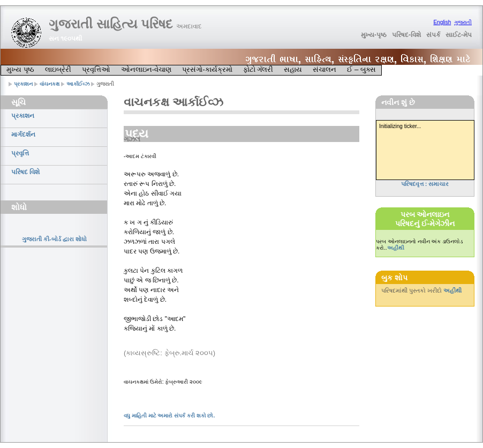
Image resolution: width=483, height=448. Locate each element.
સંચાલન (324, 69)
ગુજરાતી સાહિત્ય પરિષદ (125, 24)
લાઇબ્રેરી (58, 69)
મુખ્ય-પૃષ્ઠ (374, 35)
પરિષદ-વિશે (406, 35)
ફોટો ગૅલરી (258, 69)
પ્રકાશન (23, 84)
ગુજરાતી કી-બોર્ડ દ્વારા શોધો (54, 239)
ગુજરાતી (463, 22)
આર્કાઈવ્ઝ (78, 84)
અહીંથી (396, 248)
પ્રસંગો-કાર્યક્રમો (207, 69)
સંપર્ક (433, 35)
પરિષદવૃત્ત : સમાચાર (425, 184)
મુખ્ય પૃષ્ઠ (20, 69)
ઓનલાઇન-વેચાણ (146, 69)
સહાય (293, 69)
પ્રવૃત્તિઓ (96, 69)
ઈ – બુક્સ (361, 69)
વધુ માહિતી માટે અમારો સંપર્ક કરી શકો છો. (169, 416)
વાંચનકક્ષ (50, 84)
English (442, 22)
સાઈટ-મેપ (459, 35)
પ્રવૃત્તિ (20, 153)
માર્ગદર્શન (23, 135)
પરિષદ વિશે (25, 172)
